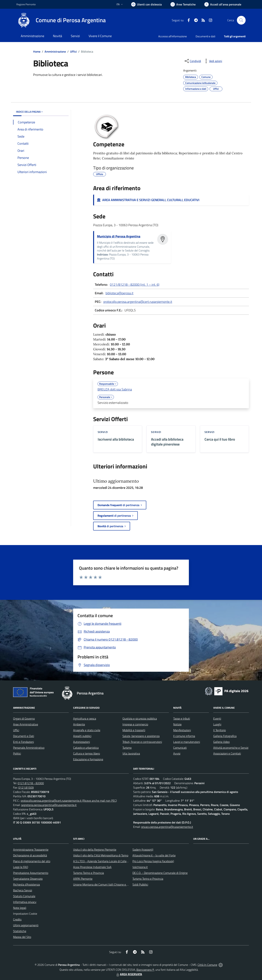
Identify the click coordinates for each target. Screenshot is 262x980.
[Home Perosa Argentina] (61, 20)
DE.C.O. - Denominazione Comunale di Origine (160, 873)
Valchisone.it (140, 867)
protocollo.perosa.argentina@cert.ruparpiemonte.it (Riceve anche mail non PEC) (69, 801)
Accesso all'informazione (173, 36)
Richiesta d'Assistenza (26, 884)
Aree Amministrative (26, 724)
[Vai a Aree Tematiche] (183, 4)
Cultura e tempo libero (87, 753)
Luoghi (217, 724)
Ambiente (79, 724)
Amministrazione (55, 52)
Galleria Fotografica (225, 736)
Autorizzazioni (82, 742)
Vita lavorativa (131, 753)
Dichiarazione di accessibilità (30, 855)
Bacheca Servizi (23, 890)
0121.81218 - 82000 (31, 783)
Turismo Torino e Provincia (89, 873)
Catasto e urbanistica (86, 748)
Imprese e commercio (135, 724)
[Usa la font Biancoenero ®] (146, 4)
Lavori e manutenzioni (187, 742)
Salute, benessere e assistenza (141, 736)
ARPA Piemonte (83, 879)
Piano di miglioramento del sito (32, 861)
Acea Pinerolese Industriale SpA (92, 867)
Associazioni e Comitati (227, 753)
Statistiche (20, 931)
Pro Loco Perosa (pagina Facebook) (153, 861)
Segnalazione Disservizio (28, 879)
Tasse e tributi (182, 718)
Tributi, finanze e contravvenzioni (142, 742)
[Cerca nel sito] (241, 20)
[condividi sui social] (192, 61)
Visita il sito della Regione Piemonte (95, 850)
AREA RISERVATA (129, 974)
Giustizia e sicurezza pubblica (140, 718)
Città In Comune (207, 965)
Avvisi (177, 753)
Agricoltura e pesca (85, 718)
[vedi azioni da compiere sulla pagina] (213, 61)
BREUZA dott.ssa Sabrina (115, 389)
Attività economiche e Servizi (231, 748)
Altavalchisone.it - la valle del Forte (154, 855)
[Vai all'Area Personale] (223, 4)
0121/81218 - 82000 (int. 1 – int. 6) (135, 285)
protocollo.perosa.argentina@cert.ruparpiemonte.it (138, 302)
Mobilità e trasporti (134, 730)
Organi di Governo (24, 718)
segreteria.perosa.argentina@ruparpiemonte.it (49, 805)
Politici (17, 753)
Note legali (20, 908)
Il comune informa (184, 736)
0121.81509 (26, 787)
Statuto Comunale (24, 896)
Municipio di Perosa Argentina (119, 236)
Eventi (217, 718)
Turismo (127, 748)
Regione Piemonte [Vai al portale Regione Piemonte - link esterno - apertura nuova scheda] (26, 4)
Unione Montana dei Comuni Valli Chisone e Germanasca (107, 884)
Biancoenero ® (145, 970)
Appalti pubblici (82, 736)
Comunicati (180, 748)
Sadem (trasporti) (143, 850)
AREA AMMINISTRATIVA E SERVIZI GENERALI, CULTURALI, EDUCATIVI (148, 200)
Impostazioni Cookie (25, 914)
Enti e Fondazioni (23, 742)
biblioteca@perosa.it (119, 293)
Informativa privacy (25, 902)
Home (37, 52)
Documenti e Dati (24, 736)
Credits (17, 919)
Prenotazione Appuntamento (31, 873)
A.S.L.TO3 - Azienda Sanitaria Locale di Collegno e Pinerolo (108, 861)
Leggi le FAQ (21, 867)
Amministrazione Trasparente (31, 850)
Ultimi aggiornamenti (26, 925)
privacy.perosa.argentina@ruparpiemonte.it (167, 827)
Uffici (73, 52)
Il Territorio (220, 730)
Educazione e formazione (88, 759)
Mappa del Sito (22, 937)
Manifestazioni (182, 730)
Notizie (177, 724)
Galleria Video (221, 742)
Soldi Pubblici (140, 884)
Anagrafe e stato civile (87, 730)
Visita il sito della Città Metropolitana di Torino (101, 855)
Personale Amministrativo (29, 748)
